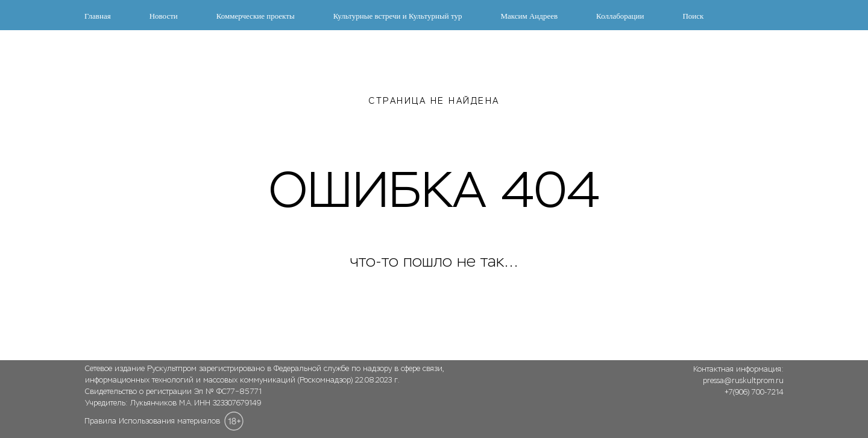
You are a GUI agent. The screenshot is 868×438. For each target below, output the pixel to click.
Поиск (693, 16)
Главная (98, 16)
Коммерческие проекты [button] (256, 16)
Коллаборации (620, 16)
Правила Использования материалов (152, 421)
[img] (733, 418)
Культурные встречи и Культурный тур (398, 16)
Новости (164, 16)
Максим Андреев (529, 16)
